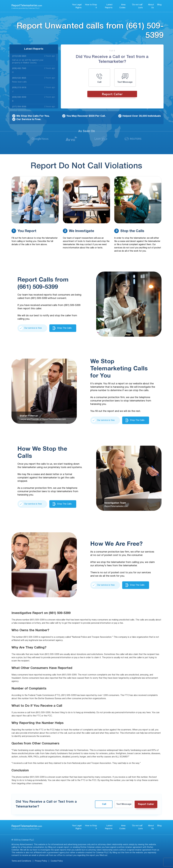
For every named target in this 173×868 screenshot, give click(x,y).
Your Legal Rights (77, 6)
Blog (159, 5)
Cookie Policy (57, 861)
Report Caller (112, 94)
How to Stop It (91, 6)
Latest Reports (109, 6)
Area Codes (122, 6)
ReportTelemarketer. (27, 6)
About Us (151, 6)
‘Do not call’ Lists (137, 6)
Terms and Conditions (21, 861)
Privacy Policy (41, 861)
